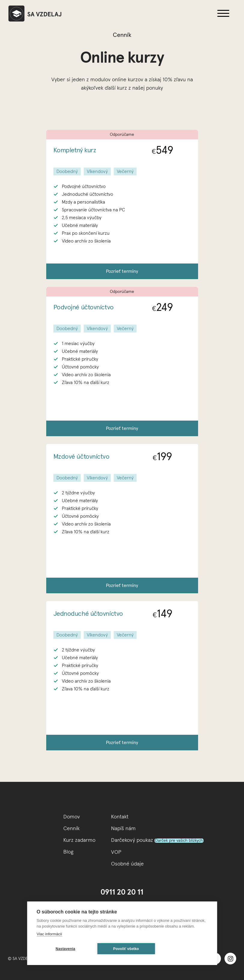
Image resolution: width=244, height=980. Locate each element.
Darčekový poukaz (157, 840)
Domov (72, 817)
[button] (223, 13)
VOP (116, 852)
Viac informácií (49, 934)
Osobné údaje (127, 864)
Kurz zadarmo (79, 840)
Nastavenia (65, 949)
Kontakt (120, 817)
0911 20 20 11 (122, 892)
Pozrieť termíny (122, 271)
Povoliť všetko (126, 949)
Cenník (71, 829)
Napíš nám (123, 829)
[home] (107, 13)
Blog (68, 852)
